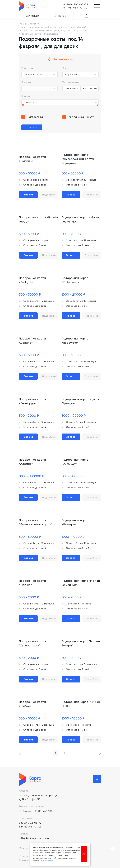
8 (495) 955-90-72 (30, 827)
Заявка (28, 195)
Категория (27, 68)
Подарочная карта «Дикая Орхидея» (80, 401)
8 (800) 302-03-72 (30, 823)
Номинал (26, 96)
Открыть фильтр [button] (60, 59)
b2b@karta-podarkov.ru (34, 838)
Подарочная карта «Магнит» (32, 583)
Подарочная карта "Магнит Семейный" (81, 583)
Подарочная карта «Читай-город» (39, 219)
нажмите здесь (46, 861)
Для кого (26, 82)
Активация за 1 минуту (81, 117)
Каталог (34, 24)
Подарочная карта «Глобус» (32, 704)
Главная (23, 24)
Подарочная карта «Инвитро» (75, 522)
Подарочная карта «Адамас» (32, 462)
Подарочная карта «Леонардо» (32, 401)
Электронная (90, 88)
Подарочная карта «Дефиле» (32, 341)
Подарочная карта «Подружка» (75, 341)
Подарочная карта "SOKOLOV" (75, 462)
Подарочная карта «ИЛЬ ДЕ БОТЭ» (81, 704)
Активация (33, 16)
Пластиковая (72, 88)
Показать (32, 127)
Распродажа (35, 117)
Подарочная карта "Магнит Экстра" (81, 643)
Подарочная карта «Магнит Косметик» (81, 219)
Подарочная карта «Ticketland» (75, 280)
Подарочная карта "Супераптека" (32, 643)
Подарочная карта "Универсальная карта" (35, 522)
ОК (84, 854)
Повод (66, 68)
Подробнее (49, 195)
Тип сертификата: (72, 82)
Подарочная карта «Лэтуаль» (32, 159)
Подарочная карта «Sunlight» (32, 280)
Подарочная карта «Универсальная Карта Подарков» (78, 159)
